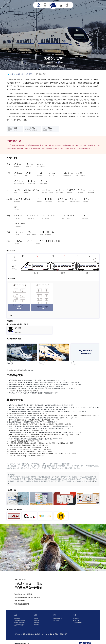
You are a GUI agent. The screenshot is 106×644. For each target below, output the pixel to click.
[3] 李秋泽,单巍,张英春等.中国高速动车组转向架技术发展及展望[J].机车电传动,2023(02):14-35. (36, 409)
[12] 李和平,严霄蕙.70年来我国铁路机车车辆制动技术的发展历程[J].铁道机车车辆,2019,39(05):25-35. (38, 428)
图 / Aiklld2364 (100, 68)
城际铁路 (37, 623)
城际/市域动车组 (20, 621)
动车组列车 (18, 74)
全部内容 (76, 619)
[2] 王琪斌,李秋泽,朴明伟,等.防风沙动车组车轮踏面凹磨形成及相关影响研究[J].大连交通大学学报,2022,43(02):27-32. (43, 382)
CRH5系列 (28, 74)
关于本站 (17, 634)
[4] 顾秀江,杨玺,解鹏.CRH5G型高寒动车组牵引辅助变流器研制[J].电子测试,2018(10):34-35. (35, 387)
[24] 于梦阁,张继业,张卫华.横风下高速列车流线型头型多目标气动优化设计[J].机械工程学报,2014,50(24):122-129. (42, 454)
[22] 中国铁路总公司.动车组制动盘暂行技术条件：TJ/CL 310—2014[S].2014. (30, 449)
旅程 (61, 5)
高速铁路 (37, 621)
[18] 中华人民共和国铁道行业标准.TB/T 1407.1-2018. (23, 441)
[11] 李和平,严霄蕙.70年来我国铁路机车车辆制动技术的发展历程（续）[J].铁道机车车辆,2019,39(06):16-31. (40, 426)
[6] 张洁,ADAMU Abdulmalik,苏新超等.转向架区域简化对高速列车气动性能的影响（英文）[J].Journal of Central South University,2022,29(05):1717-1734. (55, 416)
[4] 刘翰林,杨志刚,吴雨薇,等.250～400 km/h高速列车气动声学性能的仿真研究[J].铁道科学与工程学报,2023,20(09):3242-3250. (47, 412)
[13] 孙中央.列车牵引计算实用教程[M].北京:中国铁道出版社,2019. (27, 430)
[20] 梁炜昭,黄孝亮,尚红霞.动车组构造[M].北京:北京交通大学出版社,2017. (29, 445)
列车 (16, 615)
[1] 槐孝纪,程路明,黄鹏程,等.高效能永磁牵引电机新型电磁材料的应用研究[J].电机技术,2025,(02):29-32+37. (40, 405)
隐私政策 (38, 634)
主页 (10, 74)
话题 (67, 5)
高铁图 (36, 619)
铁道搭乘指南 (58, 619)
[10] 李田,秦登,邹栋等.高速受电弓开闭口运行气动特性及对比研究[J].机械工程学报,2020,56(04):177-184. (39, 424)
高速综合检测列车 (20, 625)
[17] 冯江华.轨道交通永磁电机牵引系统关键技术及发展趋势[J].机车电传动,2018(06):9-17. (34, 439)
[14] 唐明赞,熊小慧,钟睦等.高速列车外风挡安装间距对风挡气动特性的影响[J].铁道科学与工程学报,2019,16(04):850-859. (44, 433)
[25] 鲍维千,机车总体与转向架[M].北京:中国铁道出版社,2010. (25, 456)
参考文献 (44, 634)
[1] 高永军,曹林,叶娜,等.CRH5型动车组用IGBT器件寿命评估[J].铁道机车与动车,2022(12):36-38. (36, 380)
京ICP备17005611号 (61, 634)
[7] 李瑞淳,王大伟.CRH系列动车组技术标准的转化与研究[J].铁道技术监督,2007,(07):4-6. (34, 393)
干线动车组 (18, 619)
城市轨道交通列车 (20, 623)
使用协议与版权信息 (28, 634)
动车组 (39, 5)
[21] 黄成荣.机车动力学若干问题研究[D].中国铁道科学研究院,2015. (27, 447)
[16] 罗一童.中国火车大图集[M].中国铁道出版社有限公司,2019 (26, 437)
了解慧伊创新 (77, 623)
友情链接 (51, 634)
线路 (45, 5)
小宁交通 (76, 621)
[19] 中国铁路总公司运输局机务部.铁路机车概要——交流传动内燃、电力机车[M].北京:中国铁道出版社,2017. (40, 443)
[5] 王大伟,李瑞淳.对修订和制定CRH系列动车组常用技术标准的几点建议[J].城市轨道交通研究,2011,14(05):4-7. (41, 389)
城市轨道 (37, 625)
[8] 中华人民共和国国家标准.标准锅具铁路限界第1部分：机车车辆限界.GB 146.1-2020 (33, 420)
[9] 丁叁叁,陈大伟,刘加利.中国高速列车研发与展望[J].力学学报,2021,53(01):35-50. (32, 422)
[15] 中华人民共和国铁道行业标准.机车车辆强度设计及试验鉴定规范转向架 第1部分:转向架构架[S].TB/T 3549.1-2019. (43, 435)
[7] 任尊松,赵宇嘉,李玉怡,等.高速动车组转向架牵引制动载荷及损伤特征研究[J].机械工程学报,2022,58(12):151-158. (42, 418)
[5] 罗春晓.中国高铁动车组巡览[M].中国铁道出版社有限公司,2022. (27, 414)
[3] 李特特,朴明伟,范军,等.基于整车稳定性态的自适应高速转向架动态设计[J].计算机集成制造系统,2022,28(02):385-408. (44, 385)
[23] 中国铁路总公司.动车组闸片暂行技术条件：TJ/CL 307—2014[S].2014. (29, 452)
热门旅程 (56, 621)
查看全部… (31, 370)
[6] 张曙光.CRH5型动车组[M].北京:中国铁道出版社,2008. (24, 391)
